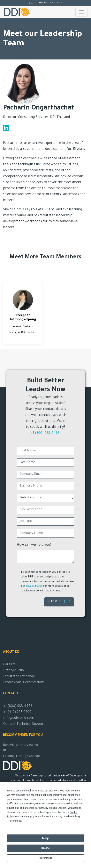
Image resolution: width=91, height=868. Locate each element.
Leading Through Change (21, 756)
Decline (45, 848)
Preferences (46, 858)
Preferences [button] (15, 821)
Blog (6, 751)
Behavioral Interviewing (21, 745)
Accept (46, 838)
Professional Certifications (24, 683)
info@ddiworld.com (19, 718)
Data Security (14, 671)
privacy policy (34, 586)
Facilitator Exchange (19, 677)
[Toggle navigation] (81, 12)
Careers (9, 665)
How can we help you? (34, 545)
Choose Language (50, 3)
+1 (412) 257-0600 (17, 712)
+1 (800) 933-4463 (45, 433)
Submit (59, 602)
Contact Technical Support (24, 724)
